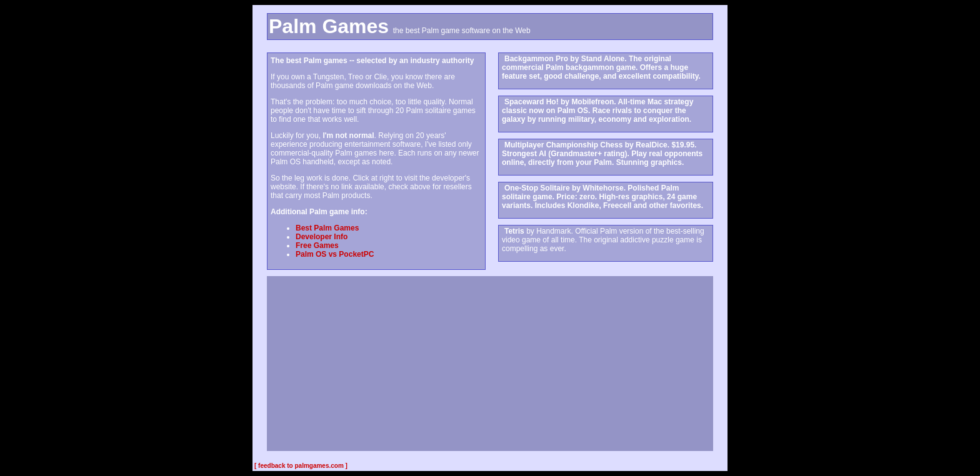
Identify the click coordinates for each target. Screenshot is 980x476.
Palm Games (329, 26)
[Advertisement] (490, 364)
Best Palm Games (327, 228)
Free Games (317, 245)
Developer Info (322, 237)
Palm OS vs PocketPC (335, 254)
